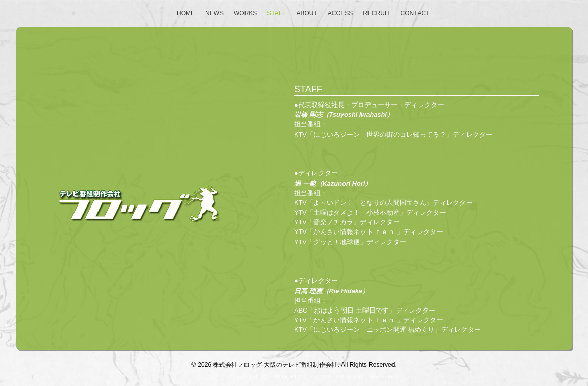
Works (245, 13)
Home (186, 13)
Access (340, 13)
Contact (415, 13)
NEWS (214, 13)
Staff (276, 13)
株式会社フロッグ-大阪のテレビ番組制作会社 (275, 365)
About (307, 13)
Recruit (376, 13)
